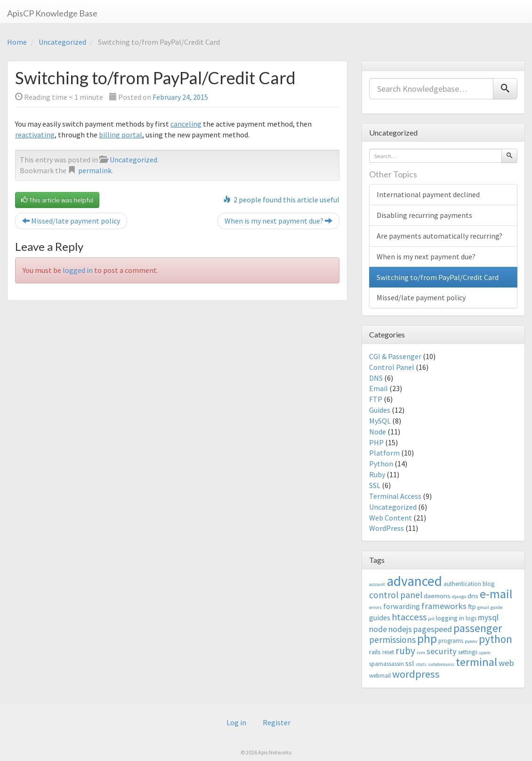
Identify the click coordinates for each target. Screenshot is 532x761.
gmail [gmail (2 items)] (483, 607)
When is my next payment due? (278, 221)
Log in (236, 722)
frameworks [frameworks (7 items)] (444, 606)
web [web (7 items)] (506, 663)
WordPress (387, 528)
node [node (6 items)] (378, 629)
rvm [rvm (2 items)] (421, 653)
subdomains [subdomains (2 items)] (441, 664)
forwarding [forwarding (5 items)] (402, 606)
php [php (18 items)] (427, 639)
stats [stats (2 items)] (421, 664)
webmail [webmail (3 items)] (380, 676)
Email (379, 388)
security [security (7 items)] (442, 651)
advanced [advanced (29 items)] (414, 581)
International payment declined (428, 194)
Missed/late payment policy (71, 221)
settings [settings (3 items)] (468, 652)
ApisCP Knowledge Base (52, 13)
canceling (186, 124)
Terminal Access (395, 496)
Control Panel (392, 367)
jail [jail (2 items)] (431, 619)
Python (381, 464)
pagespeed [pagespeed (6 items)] (433, 629)
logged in (78, 270)
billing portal (121, 135)
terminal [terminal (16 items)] (476, 662)
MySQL (380, 421)
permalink (95, 170)
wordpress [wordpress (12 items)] (416, 674)
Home (17, 42)
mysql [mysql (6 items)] (488, 617)
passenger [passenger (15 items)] (478, 628)
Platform (384, 453)
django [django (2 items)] (459, 597)
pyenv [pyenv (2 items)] (471, 641)
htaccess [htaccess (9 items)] (409, 617)
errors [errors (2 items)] (375, 607)
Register (277, 722)
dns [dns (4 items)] (473, 596)
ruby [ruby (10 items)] (405, 651)
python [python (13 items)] (496, 639)
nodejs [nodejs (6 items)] (400, 629)
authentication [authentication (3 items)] (462, 584)
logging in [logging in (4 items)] (450, 618)
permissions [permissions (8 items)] (392, 640)
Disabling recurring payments (424, 215)
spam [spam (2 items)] (485, 653)
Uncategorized (62, 42)
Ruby (377, 474)
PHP (376, 442)
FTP (376, 399)
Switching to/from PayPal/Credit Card (438, 277)
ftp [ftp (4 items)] (472, 606)
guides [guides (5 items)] (380, 617)
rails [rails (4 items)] (375, 652)
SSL (375, 485)
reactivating (35, 135)
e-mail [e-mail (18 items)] (496, 594)
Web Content (391, 518)
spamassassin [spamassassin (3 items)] (387, 664)
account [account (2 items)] (377, 584)
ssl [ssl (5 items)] (410, 663)
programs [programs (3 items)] (451, 641)
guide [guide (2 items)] (496, 607)
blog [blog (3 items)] (488, 584)
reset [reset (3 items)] (388, 652)
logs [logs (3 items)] (471, 618)
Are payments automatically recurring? (439, 236)
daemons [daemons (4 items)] (437, 596)
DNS (376, 378)
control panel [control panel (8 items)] (396, 595)
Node (378, 432)
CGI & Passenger (395, 356)
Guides (380, 410)
